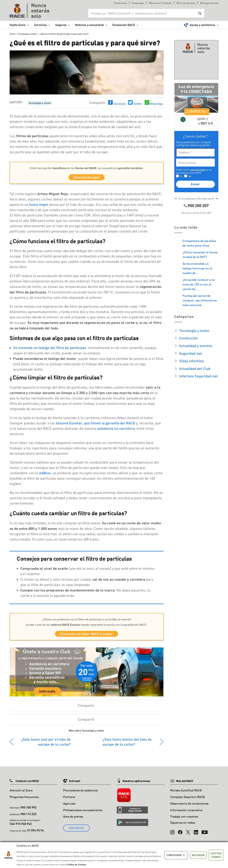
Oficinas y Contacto (160, 3)
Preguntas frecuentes (24, 799)
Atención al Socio (21, 793)
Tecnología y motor (40, 103)
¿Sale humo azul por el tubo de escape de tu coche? (46, 744)
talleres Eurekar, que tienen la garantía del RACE (95, 424)
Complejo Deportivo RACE (188, 799)
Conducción (188, 338)
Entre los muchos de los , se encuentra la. (87, 168)
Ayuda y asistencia (202, 25)
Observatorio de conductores (189, 806)
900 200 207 (198, 206)
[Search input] (143, 13)
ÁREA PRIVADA (76, 831)
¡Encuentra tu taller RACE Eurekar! (87, 636)
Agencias (69, 806)
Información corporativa (186, 813)
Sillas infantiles (192, 361)
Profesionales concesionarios (83, 813)
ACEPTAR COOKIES (216, 855)
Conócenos (120, 3)
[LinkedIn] (196, 833)
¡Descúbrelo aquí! (87, 178)
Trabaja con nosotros (184, 819)
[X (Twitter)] (188, 833)
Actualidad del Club (195, 368)
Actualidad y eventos (196, 346)
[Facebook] (180, 833)
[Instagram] (172, 833)
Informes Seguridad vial (198, 376)
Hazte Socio (18, 25)
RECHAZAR (198, 855)
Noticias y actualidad (89, 25)
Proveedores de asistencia (80, 793)
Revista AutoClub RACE (186, 793)
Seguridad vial (191, 353)
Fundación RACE (124, 25)
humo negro (39, 206)
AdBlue (45, 474)
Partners (69, 799)
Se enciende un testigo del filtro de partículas (50, 349)
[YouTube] (205, 833)
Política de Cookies (76, 864)
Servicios (40, 25)
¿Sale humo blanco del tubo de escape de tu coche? (127, 744)
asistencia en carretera (116, 430)
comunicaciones (197, 170)
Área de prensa (186, 3)
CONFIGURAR (176, 855)
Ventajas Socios (209, 3)
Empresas (138, 3)
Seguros (61, 25)
